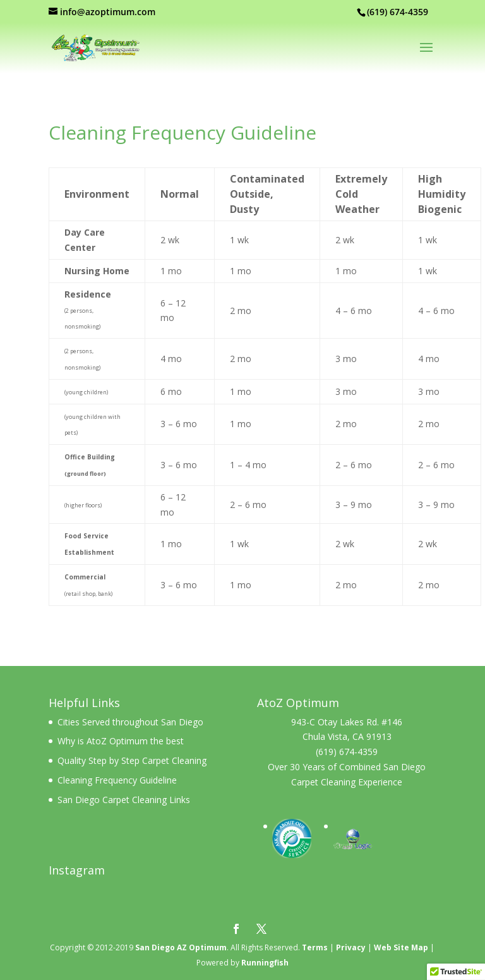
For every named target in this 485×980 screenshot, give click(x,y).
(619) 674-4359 (347, 752)
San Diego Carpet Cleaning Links (124, 800)
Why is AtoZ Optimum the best (121, 741)
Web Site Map (401, 947)
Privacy (351, 947)
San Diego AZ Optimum (181, 947)
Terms (315, 947)
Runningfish (265, 963)
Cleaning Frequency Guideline (117, 780)
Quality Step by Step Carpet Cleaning (132, 760)
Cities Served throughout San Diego (130, 722)
